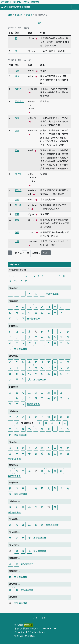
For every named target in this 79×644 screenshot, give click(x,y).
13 (64, 276)
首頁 (10, 15)
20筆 (45, 253)
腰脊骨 (18, 190)
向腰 (17, 71)
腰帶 (17, 199)
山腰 (17, 241)
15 (15, 281)
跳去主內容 (17, 2)
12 (59, 276)
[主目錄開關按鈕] (75, 7)
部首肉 (29, 15)
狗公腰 (18, 205)
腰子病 (18, 174)
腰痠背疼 (19, 101)
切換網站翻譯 (35, 2)
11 (53, 276)
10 (48, 276)
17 (26, 281)
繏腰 (17, 214)
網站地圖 (26, 2)
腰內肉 (18, 89)
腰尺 (17, 130)
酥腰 (17, 232)
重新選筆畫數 (53, 294)
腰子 (17, 150)
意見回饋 (19, 625)
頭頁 (44, 618)
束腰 (17, 220)
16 (21, 281)
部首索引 (19, 15)
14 (10, 281)
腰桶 (17, 118)
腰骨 (17, 76)
